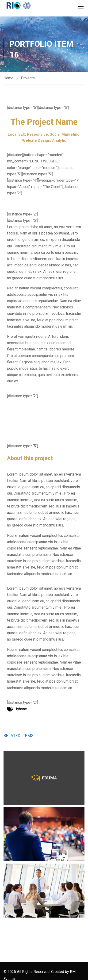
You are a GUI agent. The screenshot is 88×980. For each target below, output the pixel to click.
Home (8, 78)
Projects (28, 78)
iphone (21, 709)
